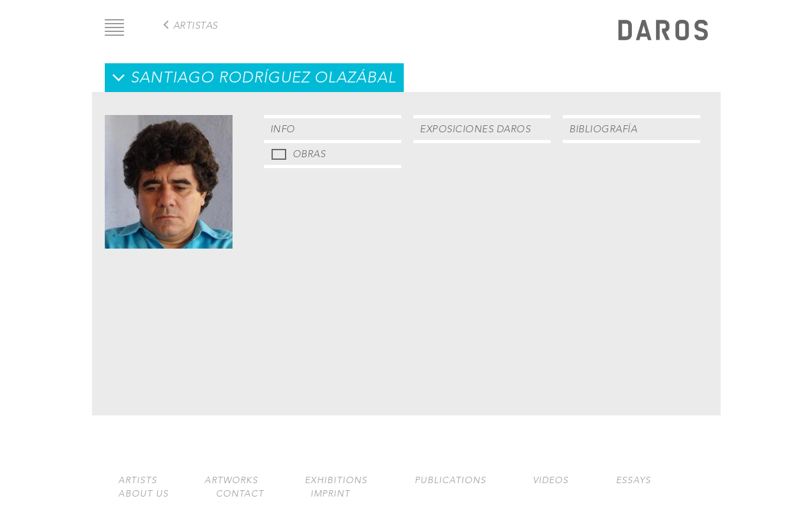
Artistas (195, 25)
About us (143, 494)
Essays (633, 480)
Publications (450, 480)
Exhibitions (336, 480)
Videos (551, 480)
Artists (138, 480)
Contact (240, 494)
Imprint (330, 494)
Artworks (231, 480)
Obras (309, 154)
